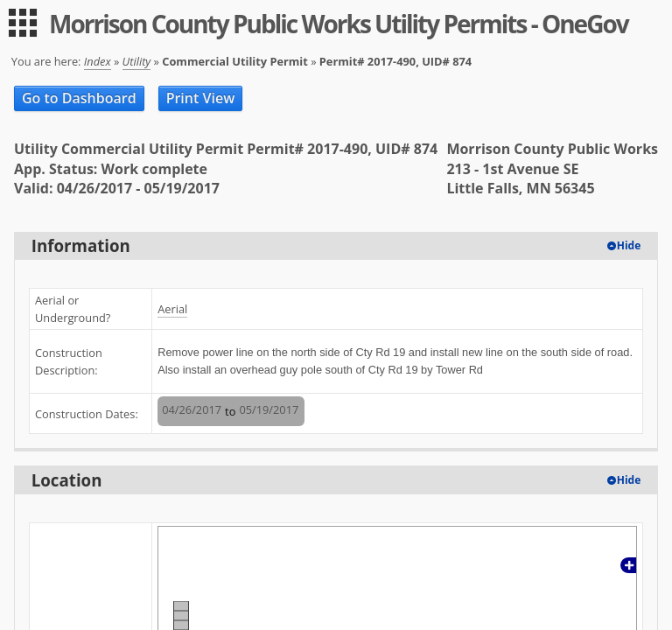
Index (98, 61)
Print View (201, 98)
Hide (629, 245)
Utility (137, 61)
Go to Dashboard (79, 98)
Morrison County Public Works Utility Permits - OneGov (339, 24)
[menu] (23, 23)
